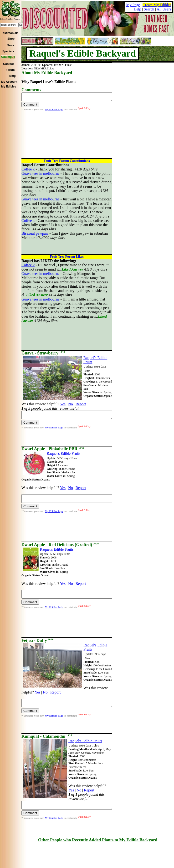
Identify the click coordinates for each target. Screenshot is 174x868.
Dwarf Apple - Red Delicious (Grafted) (60, 545)
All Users (164, 9)
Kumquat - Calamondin (47, 736)
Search (149, 9)
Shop (11, 39)
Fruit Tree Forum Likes (67, 257)
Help (137, 9)
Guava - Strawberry (43, 353)
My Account (9, 82)
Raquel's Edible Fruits (64, 453)
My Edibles (9, 87)
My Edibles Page (54, 111)
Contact (8, 64)
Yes (63, 404)
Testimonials (10, 33)
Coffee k (28, 169)
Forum (10, 70)
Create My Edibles (157, 5)
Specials (8, 51)
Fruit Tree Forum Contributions (67, 161)
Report (81, 404)
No (71, 404)
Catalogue (8, 57)
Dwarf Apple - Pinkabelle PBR (53, 449)
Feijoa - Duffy (37, 640)
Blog (13, 76)
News (10, 45)
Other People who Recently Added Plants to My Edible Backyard (98, 840)
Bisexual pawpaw (35, 233)
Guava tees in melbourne (41, 173)
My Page (133, 5)
